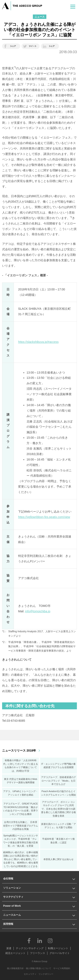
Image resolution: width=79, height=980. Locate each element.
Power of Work (12, 906)
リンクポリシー (46, 974)
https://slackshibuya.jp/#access (38, 342)
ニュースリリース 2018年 (19, 750)
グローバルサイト (60, 953)
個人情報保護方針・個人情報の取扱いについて (29, 968)
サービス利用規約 (62, 968)
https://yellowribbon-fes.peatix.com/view (44, 517)
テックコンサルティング (30, 948)
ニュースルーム (12, 915)
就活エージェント (15, 953)
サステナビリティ (13, 897)
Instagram (50, 941)
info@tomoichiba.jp (38, 611)
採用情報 (8, 924)
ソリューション (12, 888)
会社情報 (8, 879)
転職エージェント (58, 948)
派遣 (9, 948)
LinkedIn (40, 941)
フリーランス (37, 953)
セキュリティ (30, 974)
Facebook (29, 941)
